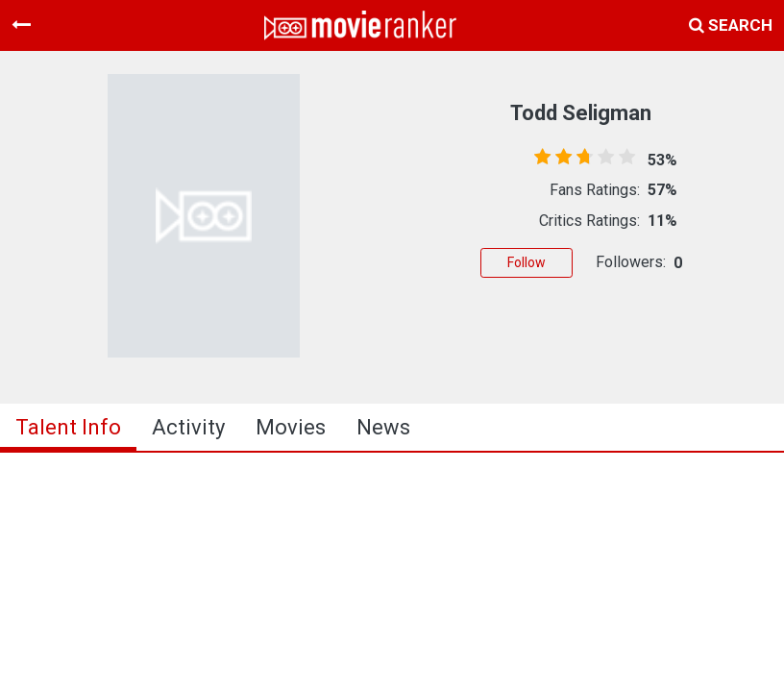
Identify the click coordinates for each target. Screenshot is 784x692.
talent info (68, 427)
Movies (291, 427)
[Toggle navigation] (21, 25)
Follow (527, 262)
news (383, 427)
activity (188, 427)
